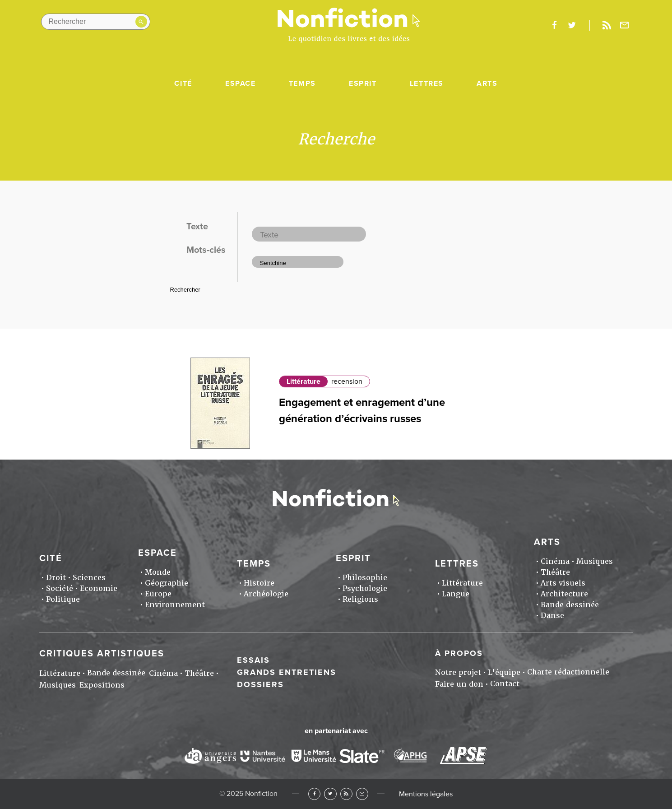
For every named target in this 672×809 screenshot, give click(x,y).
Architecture (564, 594)
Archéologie (266, 594)
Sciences (89, 578)
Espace (241, 84)
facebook (555, 25)
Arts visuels (563, 583)
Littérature (304, 381)
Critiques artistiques (102, 654)
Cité (183, 84)
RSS (346, 794)
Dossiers (260, 684)
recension (347, 381)
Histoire (259, 583)
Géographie (167, 583)
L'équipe (504, 672)
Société (60, 588)
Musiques (595, 561)
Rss (607, 25)
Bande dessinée (570, 605)
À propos (459, 653)
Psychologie (365, 588)
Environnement (175, 605)
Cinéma (555, 561)
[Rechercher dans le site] (96, 22)
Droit (56, 578)
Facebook (314, 794)
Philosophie (365, 578)
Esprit (363, 84)
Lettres (427, 84)
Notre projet (458, 672)
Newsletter (624, 25)
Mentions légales (426, 794)
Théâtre (555, 572)
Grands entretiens (287, 672)
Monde (158, 572)
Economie (99, 588)
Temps (302, 84)
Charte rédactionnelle (568, 672)
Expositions (102, 685)
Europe (158, 594)
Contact (505, 684)
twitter (572, 25)
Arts (487, 84)
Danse (552, 616)
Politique (63, 599)
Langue (456, 594)
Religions (360, 599)
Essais (253, 660)
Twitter (330, 794)
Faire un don (459, 684)
